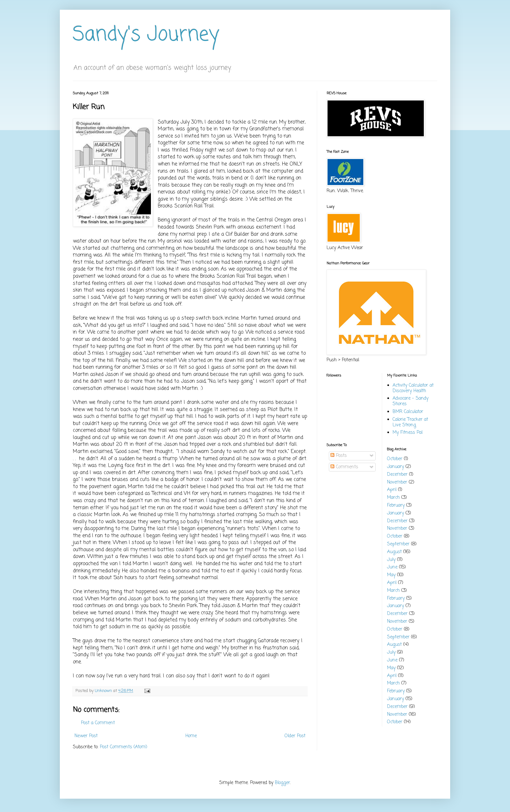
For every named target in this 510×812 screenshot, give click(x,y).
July (391, 560)
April (392, 490)
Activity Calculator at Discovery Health (413, 388)
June (392, 567)
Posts (339, 456)
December (397, 475)
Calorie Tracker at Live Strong (410, 422)
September (398, 544)
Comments (344, 467)
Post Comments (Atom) (124, 747)
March (393, 498)
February (396, 506)
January (396, 467)
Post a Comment (98, 723)
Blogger (282, 783)
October (395, 459)
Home (191, 736)
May (391, 575)
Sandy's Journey (146, 35)
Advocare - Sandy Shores (410, 401)
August (394, 552)
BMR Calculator (408, 412)
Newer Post (86, 736)
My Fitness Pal (408, 433)
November (397, 482)
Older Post (295, 736)
